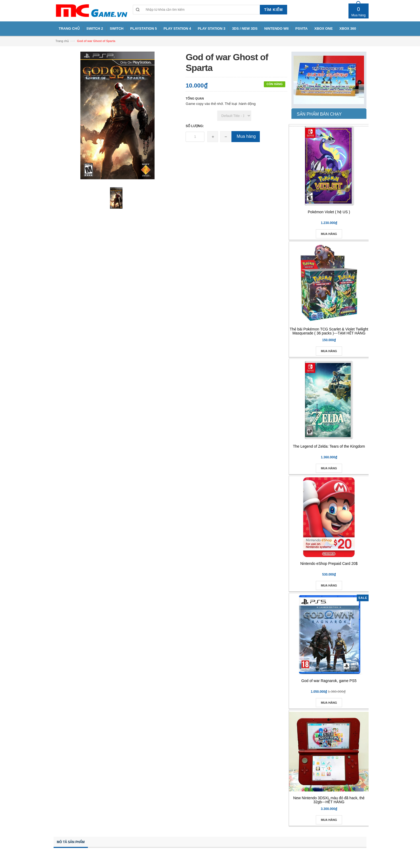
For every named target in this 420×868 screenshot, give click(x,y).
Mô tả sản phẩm (71, 842)
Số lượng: (195, 126)
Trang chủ (62, 41)
